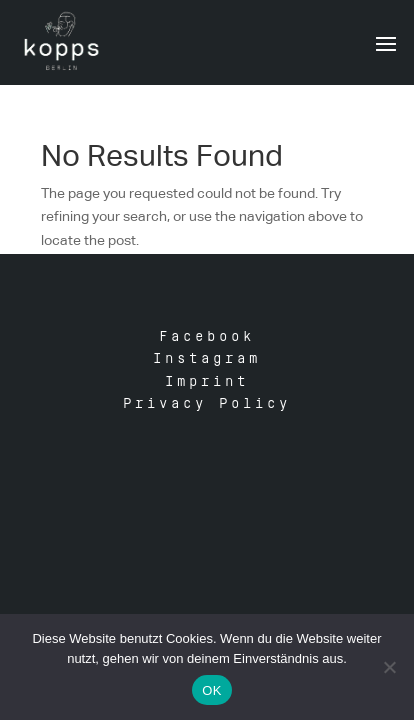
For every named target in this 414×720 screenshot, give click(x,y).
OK (211, 690)
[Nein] (389, 667)
